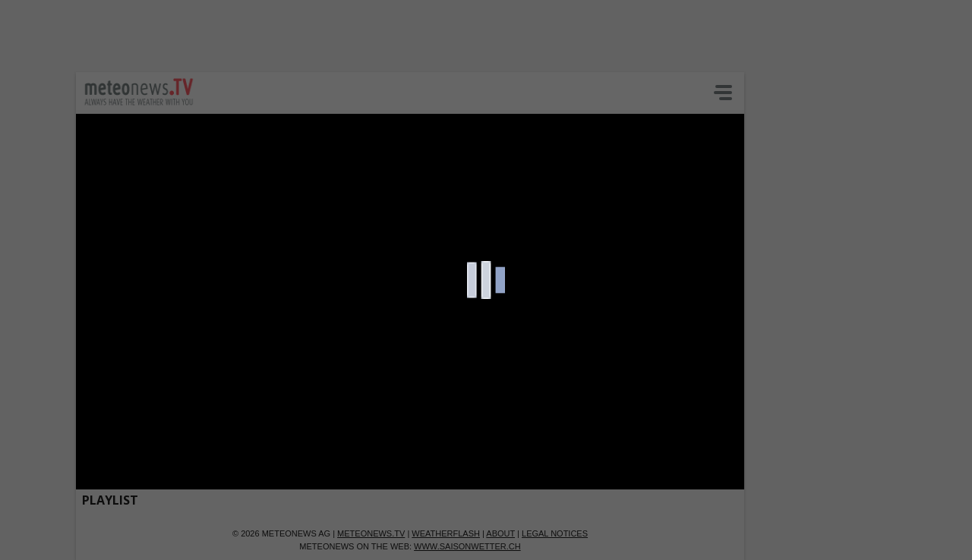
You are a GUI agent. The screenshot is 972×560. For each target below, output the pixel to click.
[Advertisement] (368, 34)
